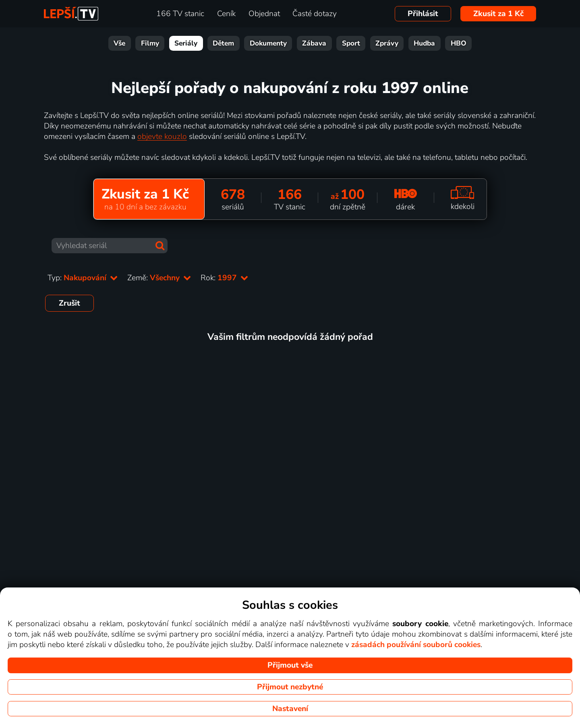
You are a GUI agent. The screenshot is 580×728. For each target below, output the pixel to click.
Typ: (83, 278)
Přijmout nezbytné (290, 687)
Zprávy (387, 43)
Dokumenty (268, 43)
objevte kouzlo (162, 136)
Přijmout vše (290, 665)
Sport (351, 43)
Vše (119, 43)
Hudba (424, 43)
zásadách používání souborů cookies (416, 645)
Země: (159, 278)
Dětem (223, 43)
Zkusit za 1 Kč (498, 14)
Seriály (186, 43)
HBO (459, 43)
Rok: (224, 278)
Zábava (314, 43)
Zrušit (69, 303)
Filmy (150, 43)
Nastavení (290, 709)
